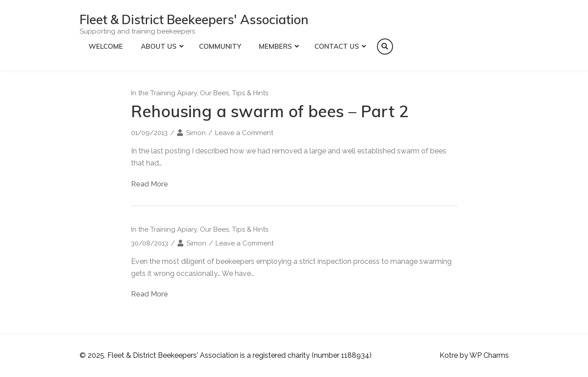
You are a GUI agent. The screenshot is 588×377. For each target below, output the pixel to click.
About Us (159, 46)
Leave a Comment (244, 133)
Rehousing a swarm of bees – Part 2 (270, 111)
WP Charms (489, 355)
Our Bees (214, 93)
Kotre (449, 355)
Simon (196, 133)
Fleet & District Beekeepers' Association (194, 19)
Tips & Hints (250, 93)
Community (220, 46)
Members (275, 46)
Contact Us (337, 46)
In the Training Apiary (164, 93)
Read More (150, 184)
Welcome (106, 46)
